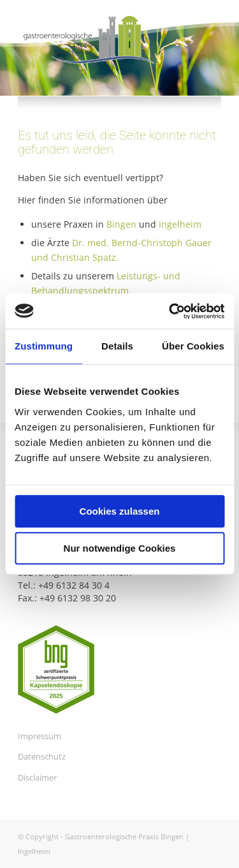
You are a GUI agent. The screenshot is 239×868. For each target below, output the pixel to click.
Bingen (121, 224)
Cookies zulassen (120, 511)
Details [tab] (117, 346)
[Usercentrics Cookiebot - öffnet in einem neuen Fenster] (170, 311)
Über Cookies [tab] (193, 346)
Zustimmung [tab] (44, 346)
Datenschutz (42, 756)
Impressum (40, 736)
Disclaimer (37, 777)
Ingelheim (180, 224)
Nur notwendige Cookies (120, 548)
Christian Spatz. (85, 257)
